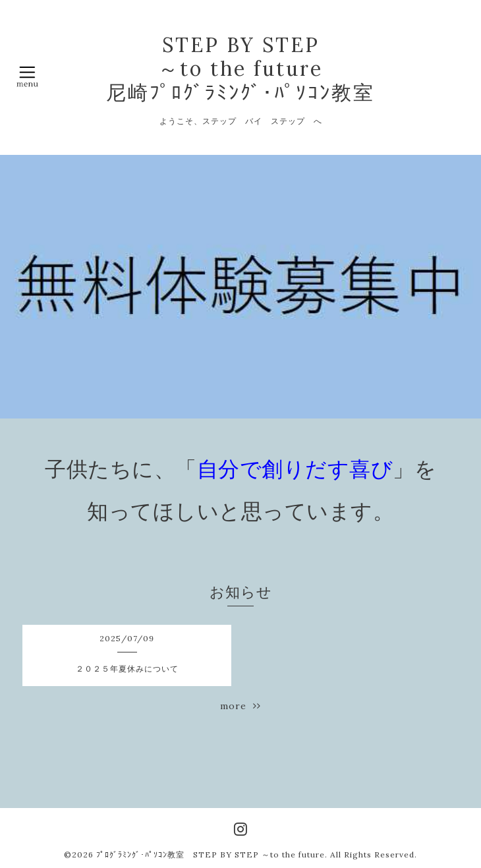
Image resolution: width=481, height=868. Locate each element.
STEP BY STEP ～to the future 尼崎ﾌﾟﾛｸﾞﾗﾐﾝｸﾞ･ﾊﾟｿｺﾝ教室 (240, 69)
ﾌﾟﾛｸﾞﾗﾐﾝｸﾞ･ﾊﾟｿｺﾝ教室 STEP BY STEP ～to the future (211, 854)
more (240, 706)
